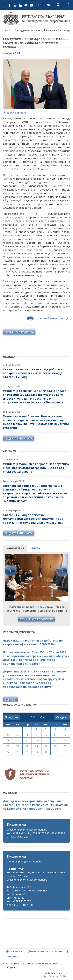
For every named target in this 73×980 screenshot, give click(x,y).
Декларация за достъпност (46, 951)
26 (65, 746)
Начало (7, 30)
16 (36, 740)
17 (46, 740)
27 (8, 752)
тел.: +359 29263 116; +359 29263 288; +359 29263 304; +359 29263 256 (36, 835)
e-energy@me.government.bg (24, 861)
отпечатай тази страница (48, 318)
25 (55, 746)
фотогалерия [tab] (15, 548)
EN (40, 5)
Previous (10, 571)
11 (55, 735)
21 (18, 746)
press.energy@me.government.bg (27, 830)
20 (8, 746)
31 (46, 752)
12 (65, 735)
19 (65, 740)
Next (63, 571)
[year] (32, 717)
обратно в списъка (19, 332)
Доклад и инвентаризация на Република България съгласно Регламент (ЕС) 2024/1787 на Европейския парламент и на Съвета (36, 805)
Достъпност (14, 951)
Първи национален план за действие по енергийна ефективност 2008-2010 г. (33, 642)
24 (46, 746)
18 (55, 740)
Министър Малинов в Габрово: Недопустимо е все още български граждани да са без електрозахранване (36, 468)
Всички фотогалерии (36, 619)
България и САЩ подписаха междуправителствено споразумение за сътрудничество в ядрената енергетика (33, 519)
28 (18, 752)
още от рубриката (19, 438)
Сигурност (13, 956)
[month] (42, 717)
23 (36, 746)
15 (27, 740)
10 (46, 735)
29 (27, 752)
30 (36, 752)
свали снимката (15, 113)
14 (18, 740)
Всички (10, 699)
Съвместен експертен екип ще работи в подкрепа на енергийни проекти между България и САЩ (33, 373)
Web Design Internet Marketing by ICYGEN (56, 975)
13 (8, 740)
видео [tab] (36, 548)
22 (27, 746)
